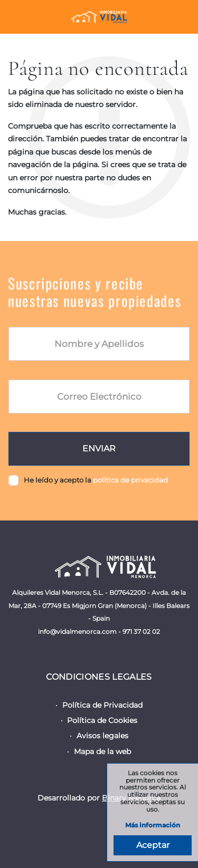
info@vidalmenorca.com (77, 632)
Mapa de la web (102, 751)
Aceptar (153, 845)
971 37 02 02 (141, 632)
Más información (153, 826)
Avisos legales (102, 736)
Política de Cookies (102, 720)
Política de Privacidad (102, 705)
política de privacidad (130, 480)
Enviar (99, 449)
